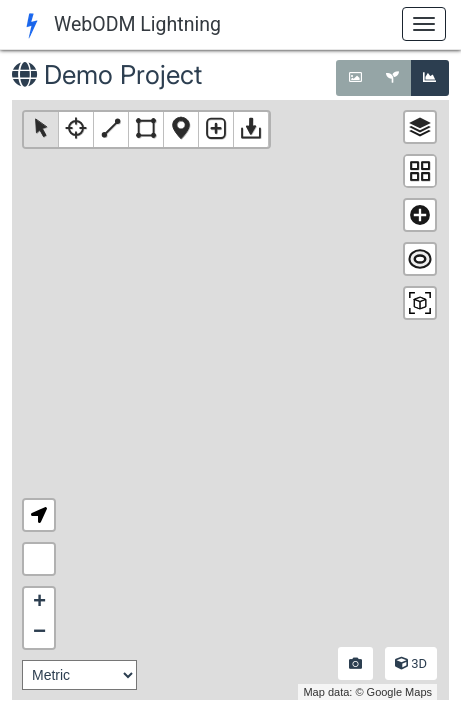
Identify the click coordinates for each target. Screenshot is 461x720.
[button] (39, 515)
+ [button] (39, 603)
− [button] (39, 633)
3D (411, 663)
